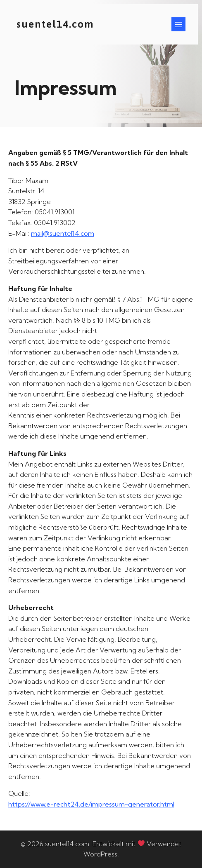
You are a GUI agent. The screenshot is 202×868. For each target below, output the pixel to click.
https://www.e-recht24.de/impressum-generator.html (91, 804)
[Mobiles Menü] (178, 24)
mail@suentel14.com (63, 233)
